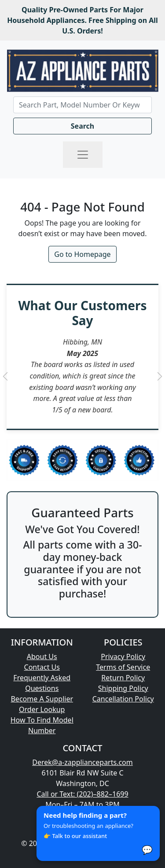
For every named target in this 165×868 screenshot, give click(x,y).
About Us (42, 657)
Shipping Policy (123, 688)
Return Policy (123, 678)
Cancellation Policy (123, 699)
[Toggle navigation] (83, 155)
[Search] (82, 105)
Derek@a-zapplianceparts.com (82, 762)
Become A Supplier (42, 699)
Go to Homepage (82, 254)
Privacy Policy (123, 657)
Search (82, 126)
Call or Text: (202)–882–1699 (82, 794)
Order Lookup (42, 709)
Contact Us (42, 667)
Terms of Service (123, 667)
